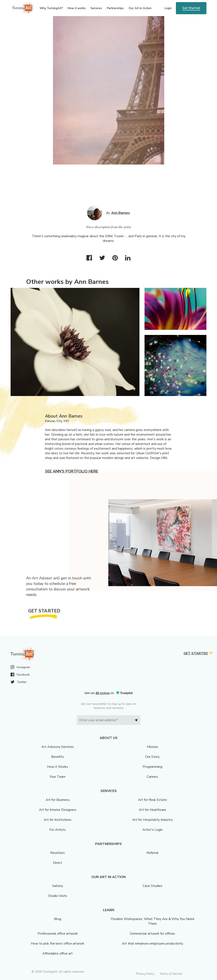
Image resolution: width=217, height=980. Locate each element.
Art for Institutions (58, 820)
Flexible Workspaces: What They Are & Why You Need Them (152, 921)
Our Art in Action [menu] (140, 8)
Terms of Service (171, 974)
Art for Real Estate (152, 800)
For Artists (58, 830)
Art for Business (58, 800)
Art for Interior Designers (58, 810)
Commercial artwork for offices (152, 934)
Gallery (58, 886)
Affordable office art (58, 954)
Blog (58, 919)
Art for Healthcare (152, 810)
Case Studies (152, 886)
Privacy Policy (145, 974)
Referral (152, 853)
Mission (152, 747)
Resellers (58, 853)
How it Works (58, 767)
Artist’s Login (152, 830)
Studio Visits (58, 896)
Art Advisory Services (58, 747)
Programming (152, 767)
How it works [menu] (77, 8)
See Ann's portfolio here (72, 471)
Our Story (152, 757)
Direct (58, 863)
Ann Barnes (121, 213)
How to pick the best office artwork (58, 944)
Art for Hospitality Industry (152, 820)
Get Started (191, 8)
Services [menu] (96, 8)
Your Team (58, 777)
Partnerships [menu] (115, 8)
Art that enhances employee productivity (152, 944)
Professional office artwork (58, 934)
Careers (152, 777)
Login (168, 8)
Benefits (58, 757)
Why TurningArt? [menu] (51, 8)
